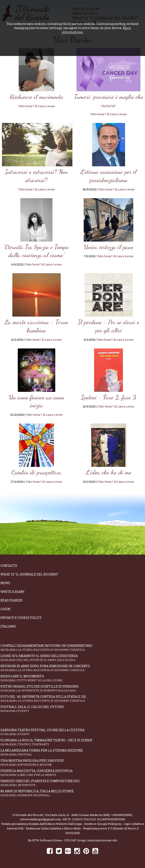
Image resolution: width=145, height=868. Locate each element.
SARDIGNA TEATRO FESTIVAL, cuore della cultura (72, 732)
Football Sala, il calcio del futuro (72, 709)
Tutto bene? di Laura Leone (37, 106)
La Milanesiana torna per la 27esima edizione (72, 752)
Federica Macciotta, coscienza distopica (72, 773)
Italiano (8, 626)
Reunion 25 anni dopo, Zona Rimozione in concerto (72, 668)
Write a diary (12, 592)
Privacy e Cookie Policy (21, 618)
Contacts (9, 566)
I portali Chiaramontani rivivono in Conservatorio (72, 648)
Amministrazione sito (102, 840)
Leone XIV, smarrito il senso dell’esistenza (72, 658)
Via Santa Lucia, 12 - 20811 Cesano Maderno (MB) (77, 815)
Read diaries (11, 600)
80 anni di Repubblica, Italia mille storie (72, 793)
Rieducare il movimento (72, 678)
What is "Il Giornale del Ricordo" (29, 574)
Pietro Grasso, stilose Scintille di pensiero (72, 688)
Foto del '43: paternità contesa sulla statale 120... (72, 699)
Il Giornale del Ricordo (28, 815)
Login (5, 609)
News (5, 583)
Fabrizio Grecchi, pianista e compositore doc (72, 783)
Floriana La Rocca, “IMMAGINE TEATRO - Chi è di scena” (72, 742)
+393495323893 (121, 815)
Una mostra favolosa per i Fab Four (72, 763)
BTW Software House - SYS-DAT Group (59, 840)
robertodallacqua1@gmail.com (40, 819)
